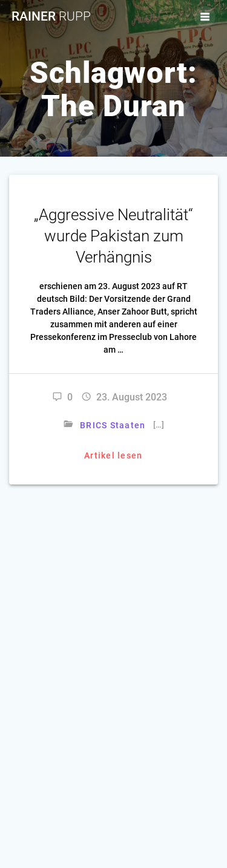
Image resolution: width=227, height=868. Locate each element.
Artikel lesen (113, 455)
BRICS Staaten (113, 425)
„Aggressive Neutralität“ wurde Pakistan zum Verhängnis (113, 236)
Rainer (51, 17)
